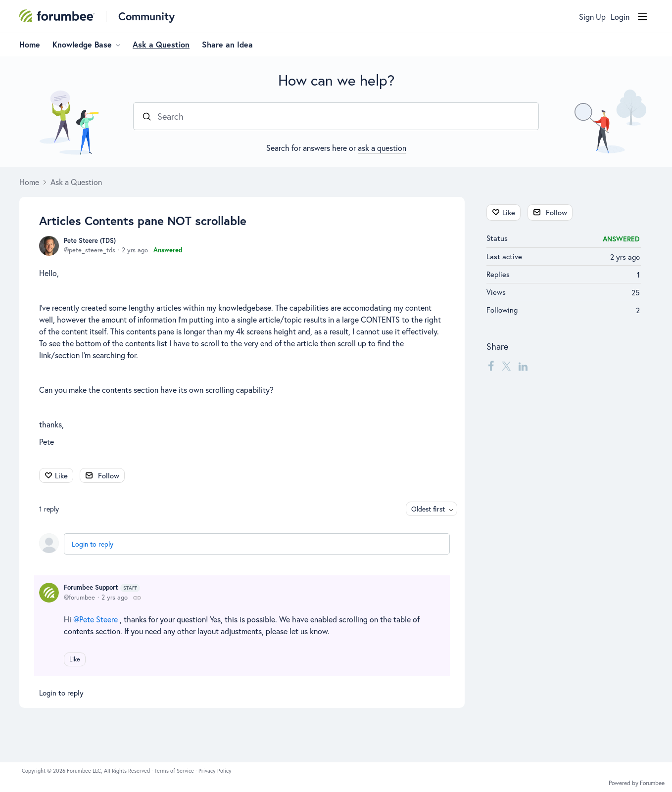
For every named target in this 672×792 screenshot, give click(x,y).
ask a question (382, 148)
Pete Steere (98, 619)
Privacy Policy (215, 771)
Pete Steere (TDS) (90, 241)
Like (61, 475)
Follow (109, 475)
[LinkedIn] (523, 366)
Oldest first (428, 509)
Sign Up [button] (592, 17)
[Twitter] (506, 366)
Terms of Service (175, 771)
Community (146, 16)
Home (30, 45)
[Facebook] (491, 366)
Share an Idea (227, 45)
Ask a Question (161, 45)
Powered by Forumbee (637, 783)
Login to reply (93, 544)
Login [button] (620, 17)
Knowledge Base (82, 45)
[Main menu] (642, 16)
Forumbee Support (102, 588)
